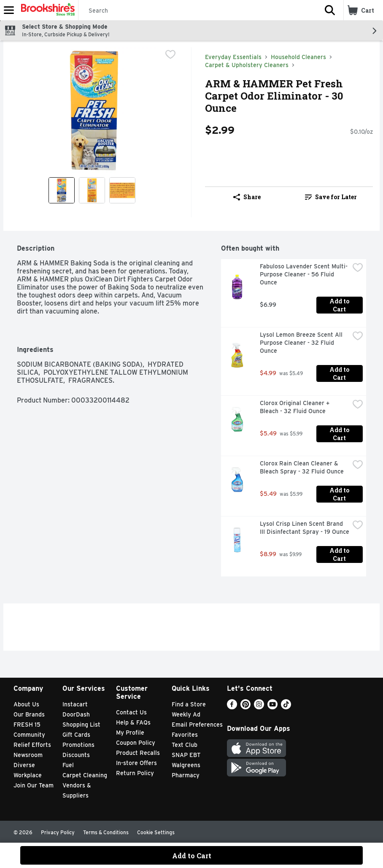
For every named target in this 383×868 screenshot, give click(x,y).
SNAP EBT (186, 755)
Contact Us (131, 712)
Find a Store (189, 704)
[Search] (197, 11)
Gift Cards (76, 735)
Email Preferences (197, 725)
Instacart (75, 704)
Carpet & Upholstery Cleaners (247, 65)
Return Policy (135, 773)
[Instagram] (259, 707)
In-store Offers (136, 763)
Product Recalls (138, 753)
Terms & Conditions (106, 832)
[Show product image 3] (122, 190)
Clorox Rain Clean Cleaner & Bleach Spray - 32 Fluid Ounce (302, 467)
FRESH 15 (27, 725)
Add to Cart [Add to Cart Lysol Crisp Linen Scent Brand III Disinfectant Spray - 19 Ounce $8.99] (340, 554)
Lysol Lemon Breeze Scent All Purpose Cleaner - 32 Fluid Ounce (302, 343)
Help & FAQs (133, 722)
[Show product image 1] (62, 190)
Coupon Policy (136, 743)
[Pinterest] (245, 707)
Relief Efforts (32, 745)
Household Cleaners (298, 57)
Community (29, 735)
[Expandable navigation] (9, 10)
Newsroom (28, 755)
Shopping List (81, 725)
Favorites (185, 735)
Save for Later (331, 197)
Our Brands (29, 714)
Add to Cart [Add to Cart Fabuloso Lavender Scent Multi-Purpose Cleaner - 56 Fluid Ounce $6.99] (340, 305)
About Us (26, 704)
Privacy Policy (58, 832)
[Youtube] (272, 707)
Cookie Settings (156, 832)
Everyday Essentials (233, 57)
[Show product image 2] (92, 190)
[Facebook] (232, 707)
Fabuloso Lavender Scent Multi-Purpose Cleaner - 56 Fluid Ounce (304, 274)
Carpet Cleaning (85, 775)
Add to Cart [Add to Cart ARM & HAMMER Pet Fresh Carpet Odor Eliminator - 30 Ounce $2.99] (192, 856)
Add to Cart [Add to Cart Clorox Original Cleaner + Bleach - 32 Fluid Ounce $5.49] (340, 434)
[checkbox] (170, 54)
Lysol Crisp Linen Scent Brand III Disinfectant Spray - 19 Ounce (305, 528)
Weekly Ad (186, 714)
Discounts (76, 755)
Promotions (78, 745)
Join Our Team (34, 785)
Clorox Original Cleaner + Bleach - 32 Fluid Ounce (295, 407)
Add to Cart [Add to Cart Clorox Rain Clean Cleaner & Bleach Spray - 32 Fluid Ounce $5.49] (340, 494)
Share (247, 197)
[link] (331, 197)
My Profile (130, 733)
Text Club (185, 745)
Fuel (68, 765)
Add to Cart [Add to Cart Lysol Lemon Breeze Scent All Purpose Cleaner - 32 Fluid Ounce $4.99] (340, 373)
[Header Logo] (46, 10)
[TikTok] (286, 707)
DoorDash (76, 714)
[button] (330, 10)
